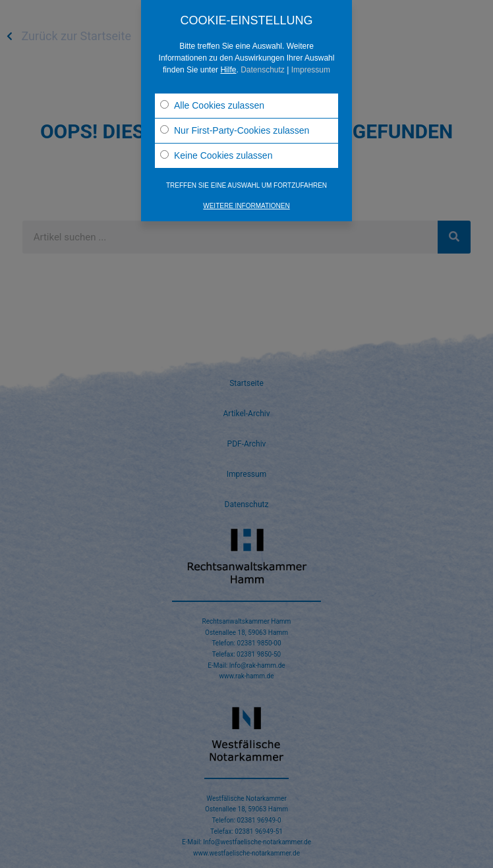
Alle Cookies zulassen (212, 105)
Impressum (311, 70)
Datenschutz (263, 70)
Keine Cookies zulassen (216, 155)
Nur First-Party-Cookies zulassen (235, 130)
